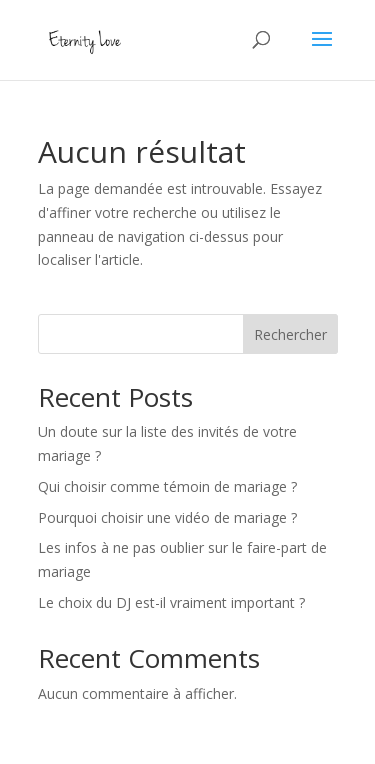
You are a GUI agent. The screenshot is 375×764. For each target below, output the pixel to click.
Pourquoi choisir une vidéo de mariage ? (167, 517)
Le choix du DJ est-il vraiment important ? (171, 602)
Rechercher (290, 334)
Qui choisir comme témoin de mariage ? (167, 486)
